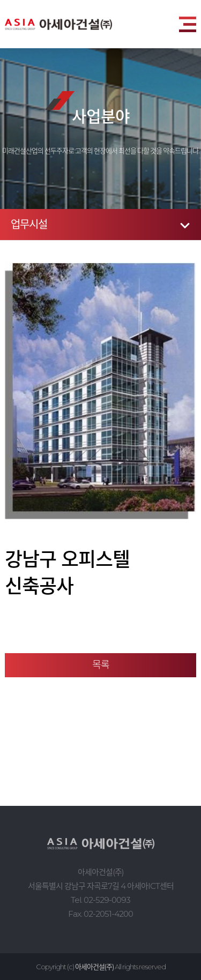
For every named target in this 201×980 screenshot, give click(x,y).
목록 (101, 665)
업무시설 (29, 225)
